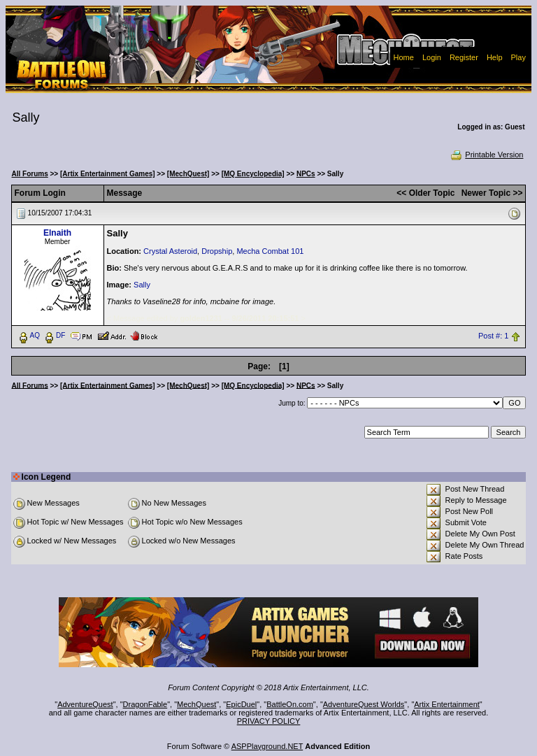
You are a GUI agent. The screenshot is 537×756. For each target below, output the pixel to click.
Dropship (217, 251)
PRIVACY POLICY (269, 721)
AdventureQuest (85, 704)
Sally (142, 285)
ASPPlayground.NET (267, 746)
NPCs (306, 174)
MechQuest (196, 704)
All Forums (30, 174)
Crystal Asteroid (170, 251)
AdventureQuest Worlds (364, 704)
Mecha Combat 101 (270, 251)
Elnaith (57, 233)
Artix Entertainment (447, 704)
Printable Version (486, 155)
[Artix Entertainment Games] (108, 174)
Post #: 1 (493, 336)
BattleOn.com (290, 704)
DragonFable (145, 704)
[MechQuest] (188, 174)
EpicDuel (241, 704)
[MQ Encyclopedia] (253, 174)
